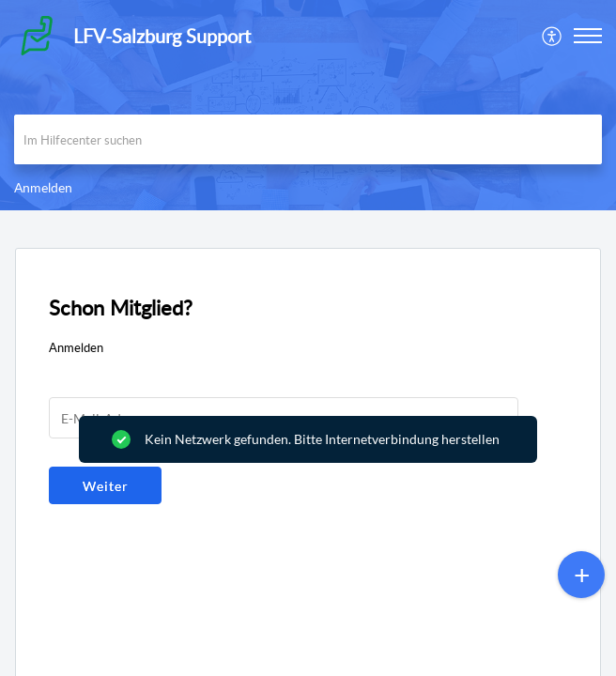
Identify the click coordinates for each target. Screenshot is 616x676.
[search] (308, 139)
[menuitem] (553, 36)
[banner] (308, 105)
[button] (553, 36)
